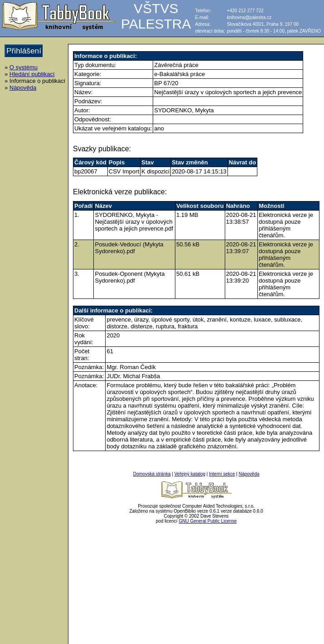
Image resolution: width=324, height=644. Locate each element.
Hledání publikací (32, 74)
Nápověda (23, 88)
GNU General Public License (208, 521)
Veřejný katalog (190, 474)
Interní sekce (222, 474)
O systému (24, 67)
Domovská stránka (152, 474)
